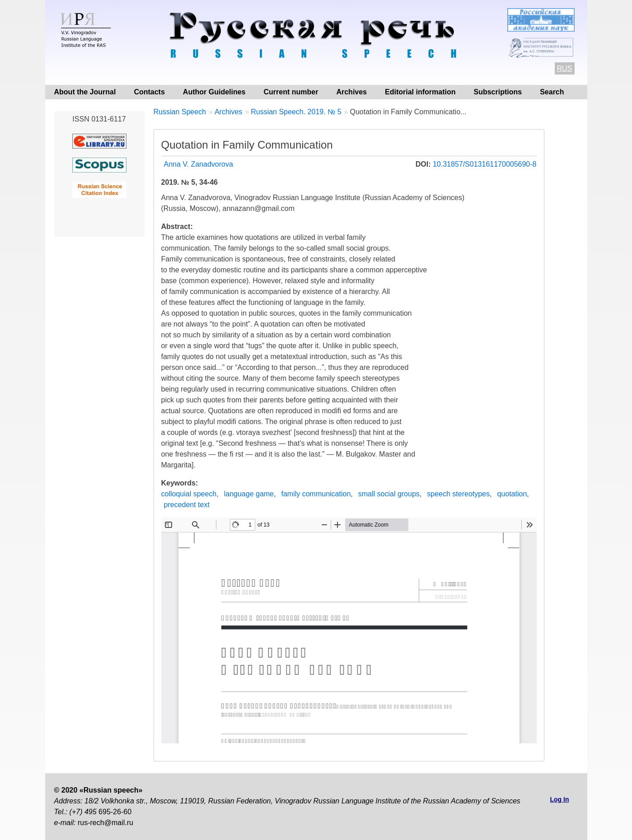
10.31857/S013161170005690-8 (485, 164)
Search (552, 92)
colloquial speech (189, 494)
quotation (512, 494)
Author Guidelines (214, 92)
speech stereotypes (458, 494)
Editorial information (420, 92)
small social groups (389, 494)
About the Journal (85, 92)
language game (249, 494)
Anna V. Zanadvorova (199, 164)
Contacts (149, 92)
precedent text (187, 505)
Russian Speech (180, 112)
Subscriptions (498, 92)
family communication (316, 494)
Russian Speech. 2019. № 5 (296, 112)
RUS (565, 68)
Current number (291, 92)
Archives (351, 92)
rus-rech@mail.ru (105, 823)
